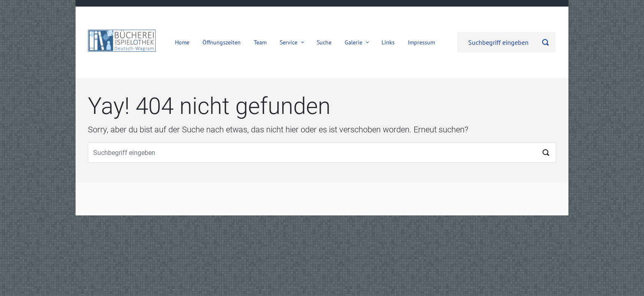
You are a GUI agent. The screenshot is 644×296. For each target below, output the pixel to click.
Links (388, 42)
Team (260, 42)
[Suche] (506, 42)
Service (289, 42)
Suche (324, 42)
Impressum (421, 42)
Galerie (353, 42)
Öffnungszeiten (222, 42)
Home (182, 42)
